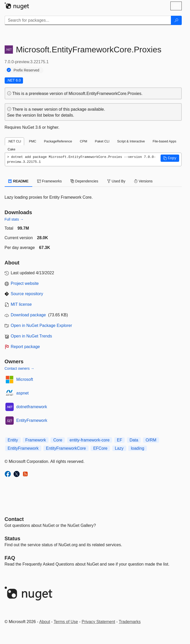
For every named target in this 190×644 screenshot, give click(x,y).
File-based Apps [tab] (164, 141)
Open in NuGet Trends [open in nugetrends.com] (31, 336)
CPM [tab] (83, 141)
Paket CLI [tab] (102, 141)
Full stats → (14, 219)
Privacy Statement (98, 622)
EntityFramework (32, 420)
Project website (25, 283)
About (45, 622)
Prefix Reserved (27, 70)
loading (138, 448)
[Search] (176, 20)
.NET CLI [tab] (14, 141)
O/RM (151, 440)
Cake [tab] (12, 149)
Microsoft (25, 379)
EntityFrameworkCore (66, 448)
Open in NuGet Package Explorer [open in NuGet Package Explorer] (41, 325)
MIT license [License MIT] (21, 304)
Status (13, 538)
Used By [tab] (116, 181)
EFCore (100, 448)
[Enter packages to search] (88, 20)
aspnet (22, 393)
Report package (25, 347)
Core (58, 440)
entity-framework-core (90, 440)
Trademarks (130, 622)
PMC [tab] (33, 141)
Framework (36, 440)
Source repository (27, 294)
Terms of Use (66, 622)
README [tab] (19, 181)
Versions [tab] (143, 181)
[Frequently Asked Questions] (10, 558)
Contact (14, 519)
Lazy (119, 448)
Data (134, 440)
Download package (28, 315)
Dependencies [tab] (84, 181)
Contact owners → (19, 368)
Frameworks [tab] (49, 181)
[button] (170, 158)
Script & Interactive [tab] (131, 141)
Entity (13, 440)
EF (120, 440)
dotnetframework (32, 407)
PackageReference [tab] (58, 141)
